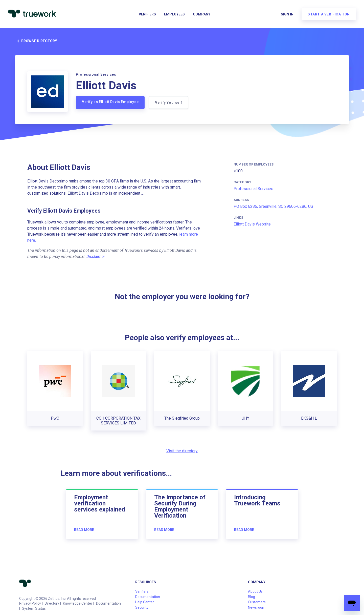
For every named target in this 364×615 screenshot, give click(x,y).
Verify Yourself (168, 102)
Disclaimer (96, 257)
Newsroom (257, 607)
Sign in (287, 14)
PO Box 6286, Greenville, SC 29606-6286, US (273, 206)
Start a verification (329, 14)
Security (142, 607)
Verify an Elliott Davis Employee (110, 102)
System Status (34, 608)
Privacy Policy (30, 603)
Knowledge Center (78, 603)
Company (202, 14)
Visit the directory (182, 451)
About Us (255, 591)
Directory (52, 603)
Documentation (108, 603)
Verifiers (147, 14)
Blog (252, 597)
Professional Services (253, 189)
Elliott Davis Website (252, 224)
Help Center (145, 602)
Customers (257, 602)
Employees (174, 14)
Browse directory (36, 41)
